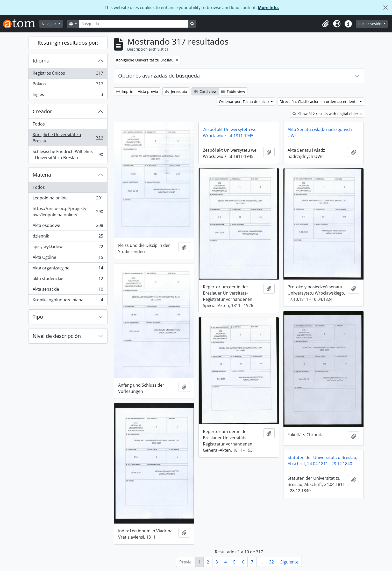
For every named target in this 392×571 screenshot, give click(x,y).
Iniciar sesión (370, 24)
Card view (205, 91)
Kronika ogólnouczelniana (68, 301)
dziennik (68, 237)
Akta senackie (68, 290)
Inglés (68, 95)
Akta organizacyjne (68, 269)
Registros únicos (68, 74)
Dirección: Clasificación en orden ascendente (319, 102)
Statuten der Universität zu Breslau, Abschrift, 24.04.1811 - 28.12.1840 (322, 461)
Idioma (41, 61)
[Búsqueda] (134, 24)
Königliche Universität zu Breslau (68, 138)
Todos (39, 124)
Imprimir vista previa (137, 91)
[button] (325, 24)
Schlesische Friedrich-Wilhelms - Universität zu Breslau (68, 155)
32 (272, 562)
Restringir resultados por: (68, 43)
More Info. (268, 8)
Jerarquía (176, 91)
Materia (42, 175)
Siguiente (289, 562)
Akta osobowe (68, 227)
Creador (42, 111)
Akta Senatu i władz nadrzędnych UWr (320, 133)
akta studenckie (68, 280)
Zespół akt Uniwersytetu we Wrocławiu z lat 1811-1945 (230, 133)
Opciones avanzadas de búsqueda (159, 76)
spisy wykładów (68, 248)
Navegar (49, 24)
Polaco (68, 85)
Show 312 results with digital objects (327, 114)
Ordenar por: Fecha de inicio (244, 102)
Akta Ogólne (68, 258)
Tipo (38, 317)
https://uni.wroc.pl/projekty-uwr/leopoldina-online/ (68, 212)
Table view (233, 91)
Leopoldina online (68, 199)
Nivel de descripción (57, 336)
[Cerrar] (386, 8)
